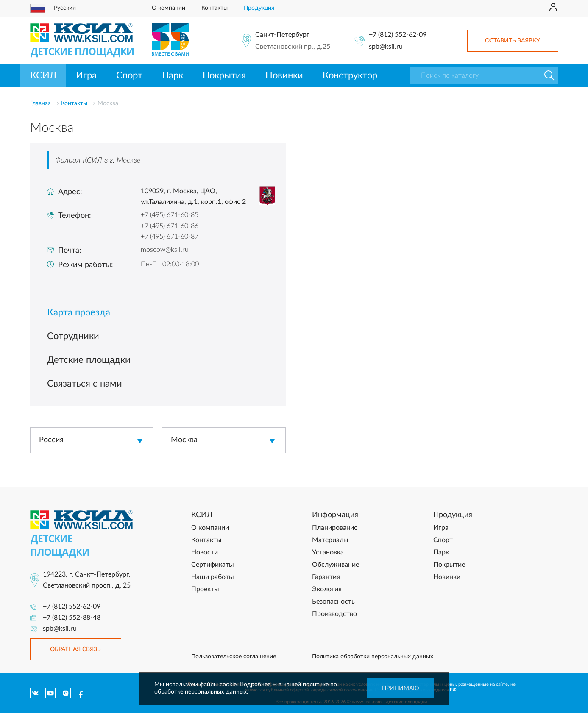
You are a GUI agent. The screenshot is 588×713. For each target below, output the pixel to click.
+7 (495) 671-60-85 (170, 215)
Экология (327, 589)
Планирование (335, 528)
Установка (328, 552)
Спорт (129, 75)
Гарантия (326, 577)
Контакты (215, 8)
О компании (169, 8)
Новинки (284, 75)
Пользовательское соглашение (234, 657)
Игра (86, 75)
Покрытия (224, 75)
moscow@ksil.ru (165, 250)
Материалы (330, 540)
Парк (173, 75)
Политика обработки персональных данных (373, 657)
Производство (334, 614)
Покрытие (449, 565)
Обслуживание (336, 565)
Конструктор (350, 75)
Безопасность (333, 602)
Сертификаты (213, 565)
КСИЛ (43, 75)
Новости (205, 552)
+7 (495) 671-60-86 (170, 226)
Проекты (205, 589)
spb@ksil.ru (386, 47)
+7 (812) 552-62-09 (398, 35)
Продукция (259, 8)
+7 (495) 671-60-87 (170, 237)
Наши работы (213, 577)
